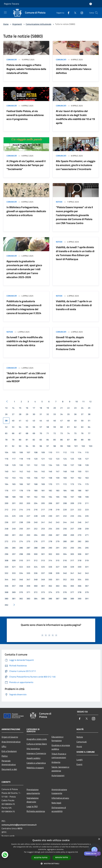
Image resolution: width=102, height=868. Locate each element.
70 (41, 433)
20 (55, 408)
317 (72, 560)
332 (6, 573)
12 (90, 401)
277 (43, 541)
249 (14, 529)
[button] (51, 863)
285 (14, 548)
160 (65, 478)
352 (65, 579)
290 (50, 548)
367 (87, 586)
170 (50, 484)
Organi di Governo (10, 737)
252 (36, 529)
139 (87, 465)
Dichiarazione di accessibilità (59, 809)
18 (41, 408)
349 (43, 579)
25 (89, 408)
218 (50, 510)
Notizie (59, 202)
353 (72, 579)
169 (43, 484)
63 (82, 427)
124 (65, 459)
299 (28, 554)
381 (14, 599)
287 (28, 548)
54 (20, 427)
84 (48, 440)
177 (14, 490)
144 (36, 471)
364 (65, 586)
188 (6, 497)
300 (36, 554)
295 (87, 548)
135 (58, 465)
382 (21, 599)
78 (6, 440)
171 (58, 484)
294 (79, 548)
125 (72, 459)
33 (55, 414)
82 (34, 440)
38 (89, 414)
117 (14, 459)
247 (87, 522)
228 (36, 516)
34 (61, 414)
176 (6, 490)
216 (36, 510)
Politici (5, 756)
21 (61, 408)
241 (43, 522)
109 (43, 452)
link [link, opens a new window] (77, 852)
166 (21, 484)
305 (72, 554)
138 (79, 465)
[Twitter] (74, 13)
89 (82, 440)
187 (87, 490)
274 (21, 541)
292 (65, 548)
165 (14, 484)
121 (43, 459)
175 (87, 484)
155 (28, 478)
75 (75, 433)
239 (28, 522)
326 (50, 567)
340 (65, 573)
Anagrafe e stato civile (37, 739)
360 (36, 586)
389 (72, 599)
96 (41, 446)
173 (72, 484)
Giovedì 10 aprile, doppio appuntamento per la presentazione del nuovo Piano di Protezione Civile (75, 343)
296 (6, 554)
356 (6, 586)
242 (50, 522)
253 (43, 529)
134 (50, 465)
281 (72, 541)
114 (79, 452)
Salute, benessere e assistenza (60, 769)
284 (6, 548)
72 (55, 433)
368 (6, 592)
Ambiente (56, 762)
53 (13, 427)
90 (89, 440)
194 (50, 497)
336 (36, 573)
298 (21, 554)
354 (79, 579)
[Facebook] (67, 13)
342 (79, 573)
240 (36, 522)
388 (65, 599)
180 (36, 490)
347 (28, 579)
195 (58, 497)
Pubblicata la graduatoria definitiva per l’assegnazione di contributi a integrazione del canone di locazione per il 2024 (24, 307)
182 (50, 490)
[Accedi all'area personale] (91, 4)
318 (79, 560)
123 (58, 459)
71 (48, 433)
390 (79, 599)
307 (87, 554)
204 (36, 503)
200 (6, 503)
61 (68, 427)
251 (28, 529)
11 (83, 401)
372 (36, 592)
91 (6, 446)
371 (28, 592)
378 (79, 592)
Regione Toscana (11, 4)
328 (65, 567)
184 (65, 490)
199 (87, 497)
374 (50, 592)
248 (6, 529)
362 (50, 586)
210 (79, 503)
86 (61, 440)
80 (20, 440)
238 (21, 522)
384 (36, 599)
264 (36, 535)
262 (21, 535)
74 (68, 433)
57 (41, 427)
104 (6, 452)
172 (65, 484)
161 (72, 478)
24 (82, 408)
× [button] (99, 839)
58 (48, 427)
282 (79, 541)
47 (61, 421)
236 (6, 522)
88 (75, 440)
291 (58, 548)
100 (69, 446)
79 (13, 440)
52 (6, 427)
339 (58, 573)
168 (36, 484)
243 (58, 522)
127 (87, 459)
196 (65, 497)
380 (6, 599)
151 (87, 471)
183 (58, 490)
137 (72, 465)
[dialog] (51, 852)
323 (28, 567)
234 (79, 516)
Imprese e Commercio (36, 753)
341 (72, 573)
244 (65, 522)
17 (34, 408)
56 (34, 427)
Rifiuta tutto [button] (62, 857)
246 (79, 522)
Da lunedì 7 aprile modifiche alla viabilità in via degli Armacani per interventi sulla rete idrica (25, 341)
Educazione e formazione (57, 739)
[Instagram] (81, 13)
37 (82, 414)
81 (27, 440)
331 (87, 567)
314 (50, 560)
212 (6, 510)
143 (28, 471)
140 (6, 471)
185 (72, 490)
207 (58, 503)
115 (87, 452)
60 (61, 427)
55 (27, 427)
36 (75, 414)
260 (6, 535)
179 (28, 490)
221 (72, 510)
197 (72, 497)
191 (28, 497)
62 (75, 427)
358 (21, 586)
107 (28, 452)
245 (72, 522)
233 (72, 516)
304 (65, 554)
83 (41, 440)
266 (50, 535)
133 (43, 465)
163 (87, 478)
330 (79, 567)
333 (14, 573)
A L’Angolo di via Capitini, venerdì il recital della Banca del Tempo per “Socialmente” (26, 165)
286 (21, 548)
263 (28, 535)
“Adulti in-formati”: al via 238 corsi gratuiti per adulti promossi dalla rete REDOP (26, 377)
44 (41, 421)
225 (14, 516)
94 (27, 446)
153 (14, 478)
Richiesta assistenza (36, 811)
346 (21, 579)
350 (50, 579)
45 (48, 421)
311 (28, 560)
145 (43, 471)
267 (58, 535)
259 (87, 529)
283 (87, 541)
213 (14, 510)
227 (28, 516)
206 (50, 503)
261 (14, 535)
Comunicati (12, 60)
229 (43, 516)
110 (50, 452)
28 (20, 414)
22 (68, 408)
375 (58, 592)
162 (79, 478)
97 (48, 446)
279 (58, 541)
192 (36, 497)
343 (87, 573)
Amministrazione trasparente (59, 791)
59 (55, 427)
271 (87, 535)
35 (68, 414)
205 (43, 503)
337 (43, 573)
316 (65, 560)
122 (50, 459)
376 (65, 592)
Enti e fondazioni (9, 751)
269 (72, 535)
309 (14, 560)
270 (79, 535)
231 (58, 516)
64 (89, 427)
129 (14, 465)
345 (14, 579)
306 (79, 554)
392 (6, 605)
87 (68, 440)
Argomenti (17, 24)
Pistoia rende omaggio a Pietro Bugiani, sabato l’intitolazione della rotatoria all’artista (26, 69)
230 (50, 516)
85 (55, 440)
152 (6, 478)
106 (21, 452)
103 (91, 446)
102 (83, 446)
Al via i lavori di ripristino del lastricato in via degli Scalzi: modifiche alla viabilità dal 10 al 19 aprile (75, 117)
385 (43, 599)
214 (21, 510)
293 (72, 548)
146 (50, 471)
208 (65, 503)
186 (79, 490)
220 (65, 510)
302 (50, 554)
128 (6, 465)
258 (79, 529)
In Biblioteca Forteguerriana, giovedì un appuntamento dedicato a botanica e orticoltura (26, 211)
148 (65, 471)
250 (21, 529)
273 (14, 541)
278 (50, 541)
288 (36, 548)
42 (27, 421)
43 (34, 421)
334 (21, 573)
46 (55, 421)
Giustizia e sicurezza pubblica (61, 747)
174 (79, 484)
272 (6, 541)
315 (58, 560)
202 (21, 503)
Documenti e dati (9, 769)
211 (87, 503)
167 (28, 484)
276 (36, 541)
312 (36, 560)
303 (58, 554)
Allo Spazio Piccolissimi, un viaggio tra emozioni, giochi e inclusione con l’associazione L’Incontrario (76, 165)
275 (28, 541)
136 (65, 465)
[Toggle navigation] (5, 12)
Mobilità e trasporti (35, 768)
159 (58, 478)
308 (6, 560)
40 (13, 421)
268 (65, 535)
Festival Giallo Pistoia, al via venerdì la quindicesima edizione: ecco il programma (25, 115)
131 (28, 465)
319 (87, 560)
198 (79, 497)
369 (14, 592)
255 (58, 529)
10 (76, 401)
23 (75, 408)
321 (14, 567)
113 (72, 452)
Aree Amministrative (11, 742)
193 (43, 497)
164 (6, 484)
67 (20, 433)
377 (72, 592)
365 (72, 586)
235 (87, 516)
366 (79, 586)
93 (20, 446)
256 (65, 529)
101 (76, 446)
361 (43, 586)
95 (34, 446)
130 (21, 465)
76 (82, 433)
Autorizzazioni (58, 775)
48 (68, 421)
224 (6, 516)
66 (13, 433)
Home (6, 24)
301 (43, 554)
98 (55, 446)
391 (87, 599)
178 (21, 490)
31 (41, 414)
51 (89, 421)
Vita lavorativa (33, 749)
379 (87, 592)
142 (21, 471)
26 (6, 414)
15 (20, 408)
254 (50, 529)
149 (72, 471)
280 (65, 541)
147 (58, 471)
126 (79, 459)
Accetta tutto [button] (41, 858)
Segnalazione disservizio (33, 800)
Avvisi (79, 746)
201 (14, 503)
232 (65, 516)
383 (28, 599)
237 (14, 522)
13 (6, 408)
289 (43, 548)
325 (43, 567)
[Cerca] (96, 13)
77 (89, 433)
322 (21, 567)
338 (50, 573)
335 (28, 573)
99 (61, 446)
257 (72, 529)
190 (21, 497)
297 (14, 554)
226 (21, 516)
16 (27, 408)
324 (36, 567)
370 (21, 592)
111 (58, 452)
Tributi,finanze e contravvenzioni (59, 756)
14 (13, 408)
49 (75, 421)
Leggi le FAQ (32, 806)
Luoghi (80, 760)
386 (50, 599)
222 (79, 510)
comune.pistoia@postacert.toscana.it (19, 825)
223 (87, 510)
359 (28, 586)
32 (48, 414)
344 (6, 579)
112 (65, 452)
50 (82, 421)
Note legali (56, 803)
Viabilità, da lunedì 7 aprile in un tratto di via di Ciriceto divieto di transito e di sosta (74, 305)
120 (36, 459)
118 (21, 459)
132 (36, 465)
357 (14, 586)
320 (6, 567)
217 (43, 510)
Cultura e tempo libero (37, 744)
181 (43, 490)
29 (27, 414)
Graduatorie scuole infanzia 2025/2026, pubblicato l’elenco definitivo (74, 69)
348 (36, 579)
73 (61, 433)
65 (6, 433)
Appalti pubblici (33, 758)
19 (48, 408)
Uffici (4, 746)
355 (87, 579)
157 (43, 478)
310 (21, 560)
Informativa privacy (60, 798)
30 (34, 414)
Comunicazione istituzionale (39, 24)
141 (14, 471)
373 (43, 592)
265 (43, 535)
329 (72, 567)
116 (6, 459)
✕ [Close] (98, 854)
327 (58, 567)
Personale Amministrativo (9, 763)
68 (27, 433)
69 (34, 433)
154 (21, 478)
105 (14, 452)
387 (58, 599)
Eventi (79, 764)
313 (43, 560)
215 (28, 510)
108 (36, 452)
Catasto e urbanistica (36, 763)
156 (36, 478)
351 (58, 579)
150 (79, 471)
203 (28, 503)
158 (50, 478)
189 (14, 497)
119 (28, 459)
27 (13, 414)
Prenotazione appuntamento (33, 791)
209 (72, 503)
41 (20, 421)
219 (58, 510)
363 (58, 586)
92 (13, 446)
